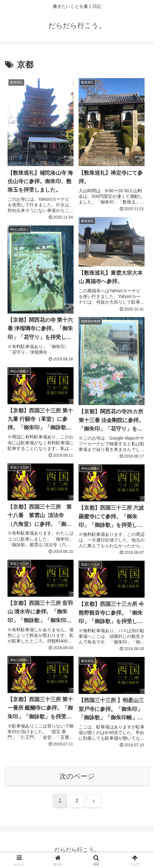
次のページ (77, 776)
